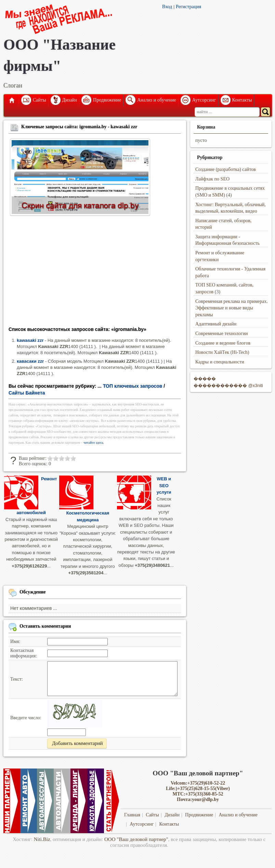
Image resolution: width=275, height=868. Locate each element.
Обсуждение (33, 592)
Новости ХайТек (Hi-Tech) (222, 352)
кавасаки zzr (30, 361)
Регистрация (188, 7)
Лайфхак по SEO (212, 179)
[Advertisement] (95, 273)
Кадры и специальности (220, 362)
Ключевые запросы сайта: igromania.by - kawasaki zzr (79, 127)
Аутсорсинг (204, 100)
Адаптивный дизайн (216, 324)
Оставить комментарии (45, 626)
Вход (167, 7)
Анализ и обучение (156, 100)
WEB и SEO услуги (164, 485)
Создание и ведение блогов (223, 343)
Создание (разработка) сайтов (226, 169)
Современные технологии (222, 333)
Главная (11, 100)
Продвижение (107, 100)
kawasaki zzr (30, 340)
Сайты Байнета (27, 393)
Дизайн (70, 100)
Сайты (40, 100)
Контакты (242, 100)
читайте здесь (94, 443)
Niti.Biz (42, 839)
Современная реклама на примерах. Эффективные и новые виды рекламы (232, 308)
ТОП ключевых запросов (133, 386)
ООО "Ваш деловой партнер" (136, 839)
